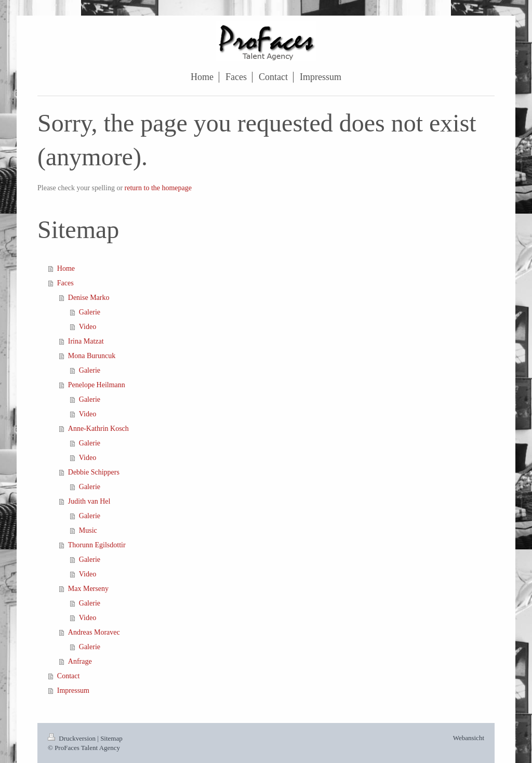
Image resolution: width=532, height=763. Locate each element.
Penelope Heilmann (97, 385)
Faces (65, 283)
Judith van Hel (89, 501)
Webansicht (469, 738)
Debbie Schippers (94, 472)
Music (88, 530)
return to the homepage (158, 188)
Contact (69, 676)
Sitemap (111, 738)
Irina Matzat (86, 341)
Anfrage (80, 661)
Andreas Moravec (94, 632)
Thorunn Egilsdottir (97, 545)
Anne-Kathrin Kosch (98, 429)
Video (88, 327)
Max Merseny (88, 589)
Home (66, 268)
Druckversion (72, 738)
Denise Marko (89, 298)
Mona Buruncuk (92, 356)
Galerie (90, 312)
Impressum (73, 690)
